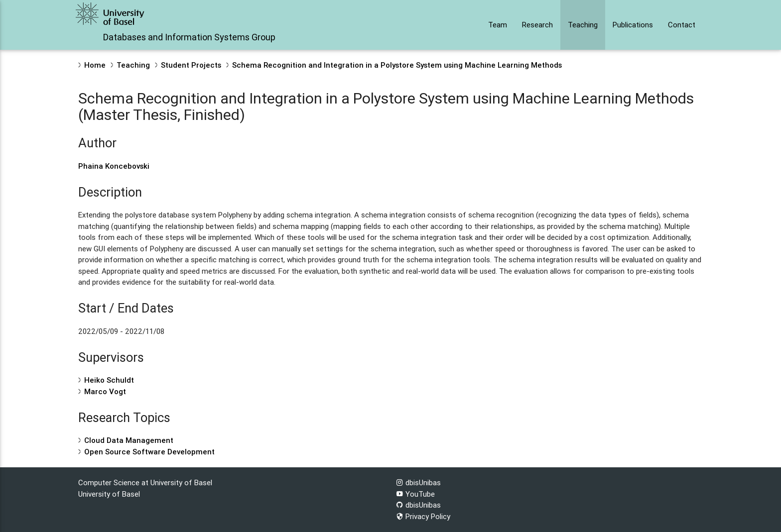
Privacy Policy (423, 516)
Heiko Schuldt (109, 380)
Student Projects (191, 65)
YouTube (415, 494)
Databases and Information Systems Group (189, 37)
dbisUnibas (418, 482)
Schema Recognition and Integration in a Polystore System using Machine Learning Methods (397, 65)
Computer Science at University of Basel (145, 482)
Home (95, 65)
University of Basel (109, 494)
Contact (682, 25)
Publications (633, 25)
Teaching (583, 25)
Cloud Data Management (129, 440)
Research (537, 25)
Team (498, 25)
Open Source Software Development (149, 452)
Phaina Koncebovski (114, 166)
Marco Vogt (105, 391)
